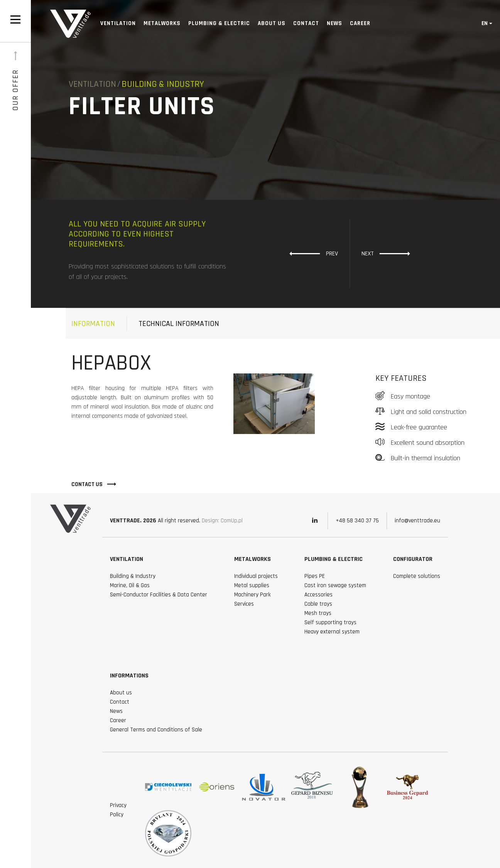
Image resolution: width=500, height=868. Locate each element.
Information (93, 324)
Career (360, 23)
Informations (129, 676)
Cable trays (318, 604)
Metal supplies (252, 585)
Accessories (318, 595)
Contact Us (94, 484)
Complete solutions (417, 576)
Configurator (413, 559)
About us (272, 23)
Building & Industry (133, 576)
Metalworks (162, 23)
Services (244, 604)
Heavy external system (332, 632)
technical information (179, 324)
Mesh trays (318, 613)
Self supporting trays (330, 622)
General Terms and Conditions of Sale (156, 730)
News (334, 23)
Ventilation (118, 23)
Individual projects (256, 576)
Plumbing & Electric (219, 23)
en (485, 23)
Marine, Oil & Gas (130, 585)
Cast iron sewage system (335, 585)
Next (386, 253)
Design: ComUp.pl (222, 521)
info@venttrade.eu (417, 521)
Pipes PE (315, 576)
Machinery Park (252, 595)
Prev (314, 253)
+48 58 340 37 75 (357, 521)
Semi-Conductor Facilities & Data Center (159, 595)
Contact (306, 23)
